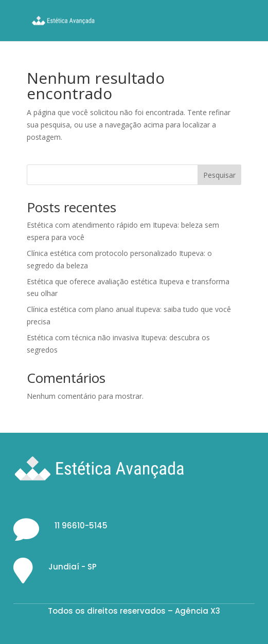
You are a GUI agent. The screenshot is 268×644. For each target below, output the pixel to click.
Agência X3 (198, 611)
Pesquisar (219, 175)
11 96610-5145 (81, 526)
